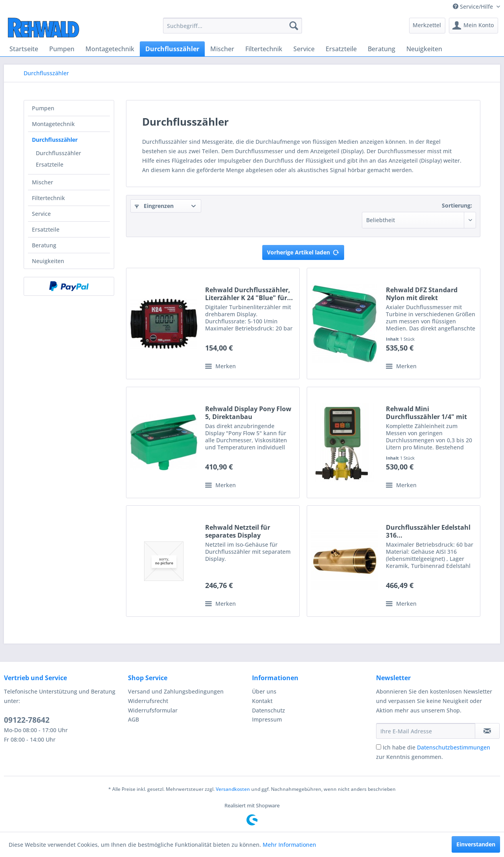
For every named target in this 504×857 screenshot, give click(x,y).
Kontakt (262, 701)
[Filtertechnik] (264, 49)
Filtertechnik (48, 198)
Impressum (267, 719)
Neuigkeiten (48, 261)
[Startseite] (24, 49)
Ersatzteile (50, 164)
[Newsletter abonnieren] (487, 731)
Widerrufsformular (153, 710)
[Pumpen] (62, 49)
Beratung (44, 245)
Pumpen (43, 108)
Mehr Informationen (289, 845)
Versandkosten (233, 789)
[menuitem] (233, 26)
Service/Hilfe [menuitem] (474, 6)
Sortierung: (457, 205)
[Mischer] (222, 49)
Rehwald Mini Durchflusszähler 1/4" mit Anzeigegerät (426, 413)
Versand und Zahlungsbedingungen (176, 691)
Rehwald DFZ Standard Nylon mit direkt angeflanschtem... (422, 294)
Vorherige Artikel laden (303, 251)
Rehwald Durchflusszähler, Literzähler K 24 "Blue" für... (249, 294)
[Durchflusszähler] (172, 49)
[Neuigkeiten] (424, 49)
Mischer (43, 182)
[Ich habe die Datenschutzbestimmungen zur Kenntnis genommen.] (379, 747)
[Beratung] (382, 49)
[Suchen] (294, 26)
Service (41, 214)
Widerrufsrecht (148, 701)
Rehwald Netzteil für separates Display (238, 531)
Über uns (264, 691)
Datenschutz (269, 710)
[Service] (304, 49)
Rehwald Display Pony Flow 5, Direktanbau (248, 413)
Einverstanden (476, 844)
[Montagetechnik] (110, 49)
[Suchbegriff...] (233, 26)
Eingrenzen (154, 206)
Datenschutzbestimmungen (454, 747)
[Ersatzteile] (341, 49)
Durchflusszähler (55, 140)
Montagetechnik (53, 124)
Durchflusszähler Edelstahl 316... (428, 531)
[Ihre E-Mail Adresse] (426, 731)
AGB (133, 719)
